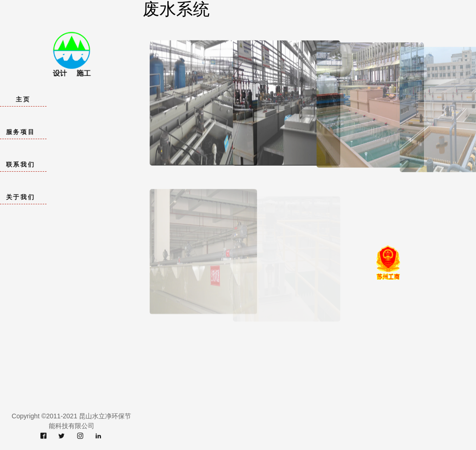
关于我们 (20, 197)
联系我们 (20, 165)
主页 (23, 99)
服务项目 (20, 132)
